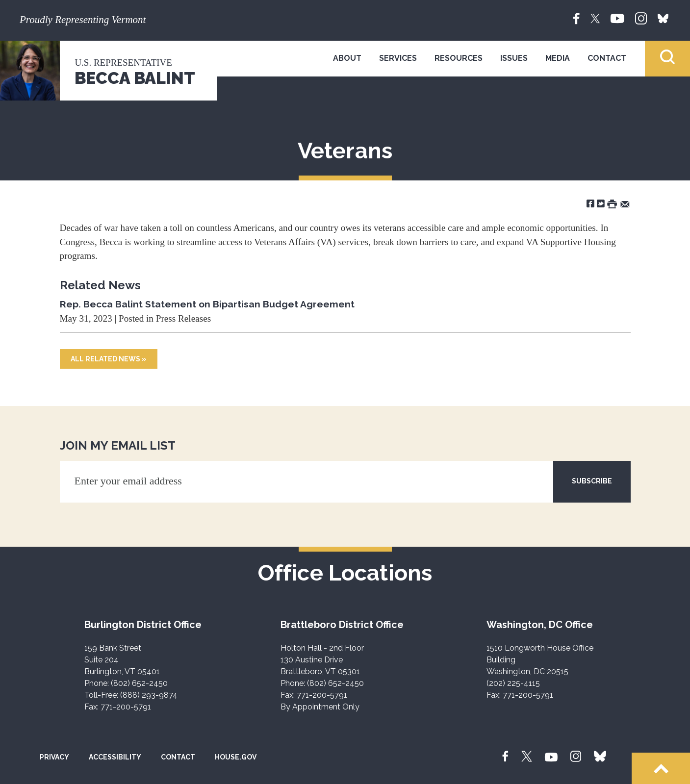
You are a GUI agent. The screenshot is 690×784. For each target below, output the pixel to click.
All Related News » (109, 359)
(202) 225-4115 (513, 683)
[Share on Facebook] (590, 203)
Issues (514, 58)
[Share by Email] (625, 203)
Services (398, 58)
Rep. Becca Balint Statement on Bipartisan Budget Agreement (207, 304)
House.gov (236, 757)
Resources (459, 58)
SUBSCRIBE (592, 481)
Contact (607, 58)
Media (558, 58)
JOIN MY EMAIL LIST (118, 445)
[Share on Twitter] (601, 203)
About (347, 58)
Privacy (54, 757)
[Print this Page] (612, 203)
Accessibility (115, 757)
